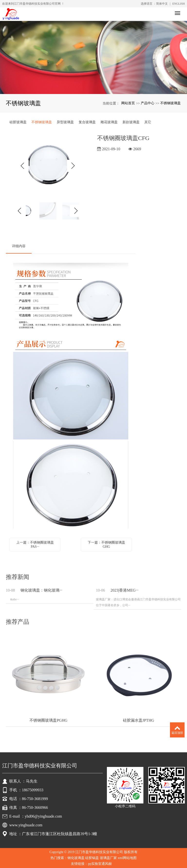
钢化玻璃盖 (76, 858)
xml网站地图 (127, 858)
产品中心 (148, 103)
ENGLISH (179, 4)
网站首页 (128, 103)
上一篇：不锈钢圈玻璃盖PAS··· (35, 545)
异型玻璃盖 (65, 122)
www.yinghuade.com (26, 825)
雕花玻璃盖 (109, 122)
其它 (148, 122)
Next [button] (73, 166)
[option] (48, 166)
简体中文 (162, 4)
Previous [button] (23, 166)
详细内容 (19, 246)
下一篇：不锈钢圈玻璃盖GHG (106, 545)
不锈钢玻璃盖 (170, 103)
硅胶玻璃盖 (18, 122)
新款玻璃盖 (131, 122)
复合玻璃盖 (87, 122)
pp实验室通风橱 (100, 864)
